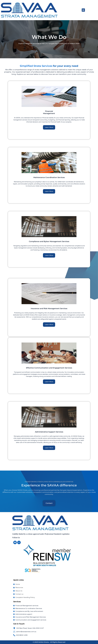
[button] (83, 10)
